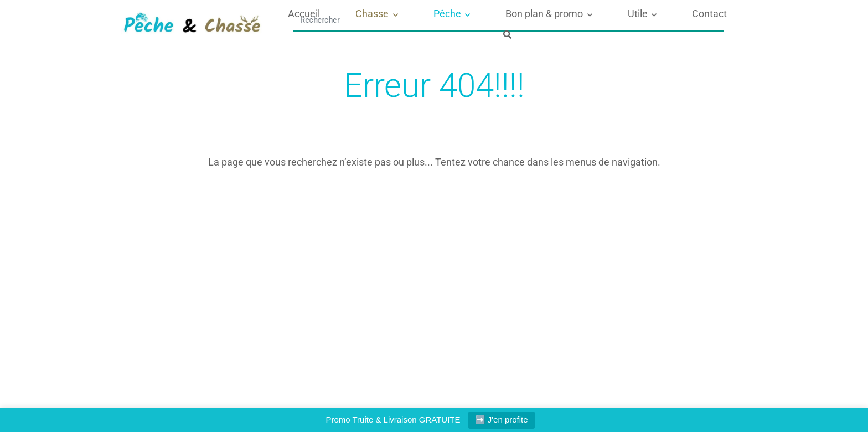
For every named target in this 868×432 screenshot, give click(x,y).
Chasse (393, 21)
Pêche (446, 21)
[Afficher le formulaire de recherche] (681, 23)
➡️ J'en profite (502, 420)
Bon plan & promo (521, 21)
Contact (642, 21)
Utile (592, 21)
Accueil (347, 21)
